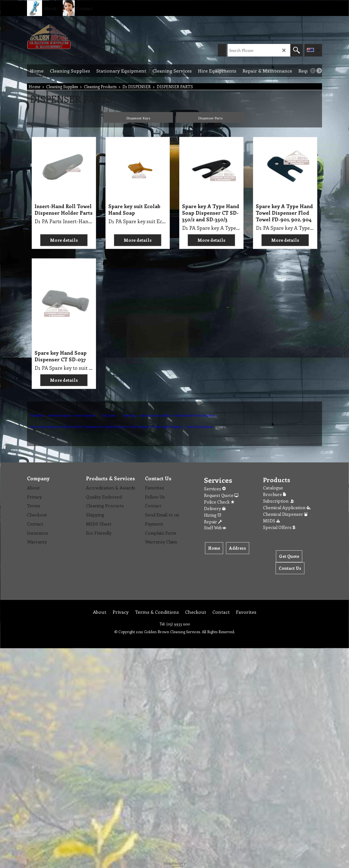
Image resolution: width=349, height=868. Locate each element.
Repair (213, 522)
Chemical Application (287, 507)
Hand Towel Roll (72, 427)
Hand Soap (130, 415)
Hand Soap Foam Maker (155, 415)
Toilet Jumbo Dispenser (168, 427)
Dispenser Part (94, 427)
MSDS (271, 521)
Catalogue (273, 488)
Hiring (213, 515)
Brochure (274, 494)
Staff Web (215, 528)
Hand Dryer (38, 415)
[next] (319, 71)
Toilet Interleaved (140, 427)
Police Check (219, 502)
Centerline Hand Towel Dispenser (194, 415)
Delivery (215, 508)
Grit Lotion (108, 415)
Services (215, 489)
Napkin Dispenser (116, 427)
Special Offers (279, 527)
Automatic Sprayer (60, 415)
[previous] (313, 71)
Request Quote (221, 495)
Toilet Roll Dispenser (199, 427)
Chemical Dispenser (285, 514)
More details (64, 240)
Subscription (279, 501)
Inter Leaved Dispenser (45, 427)
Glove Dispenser (85, 415)
